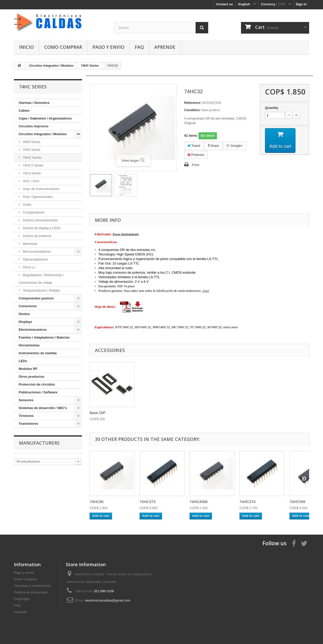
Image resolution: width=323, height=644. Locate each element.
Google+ (235, 146)
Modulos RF (28, 369)
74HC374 (247, 502)
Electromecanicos (33, 330)
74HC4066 (199, 502)
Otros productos (32, 377)
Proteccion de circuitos (37, 384)
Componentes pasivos (36, 298)
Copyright (22, 599)
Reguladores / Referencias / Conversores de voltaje (41, 279)
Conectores (28, 306)
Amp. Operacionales (37, 197)
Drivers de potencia (37, 236)
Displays (25, 322)
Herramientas (29, 345)
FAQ (139, 47)
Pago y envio (108, 47)
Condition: (192, 110)
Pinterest (196, 155)
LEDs (23, 361)
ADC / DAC (31, 181)
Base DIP (98, 413)
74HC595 (297, 502)
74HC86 (97, 502)
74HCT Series (33, 165)
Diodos (24, 314)
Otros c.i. (29, 267)
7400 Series (31, 150)
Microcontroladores (36, 252)
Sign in (301, 4)
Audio (27, 205)
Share (213, 146)
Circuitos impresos (34, 126)
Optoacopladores (35, 259)
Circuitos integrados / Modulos (43, 134)
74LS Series (31, 173)
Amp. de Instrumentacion (41, 189)
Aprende (165, 47)
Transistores (28, 424)
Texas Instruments (126, 234)
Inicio (26, 47)
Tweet (194, 146)
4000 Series (31, 142)
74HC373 (147, 502)
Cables (24, 111)
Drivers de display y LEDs (41, 228)
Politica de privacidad (31, 592)
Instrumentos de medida (38, 353)
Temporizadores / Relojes (41, 290)
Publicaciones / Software (38, 392)
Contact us (224, 4)
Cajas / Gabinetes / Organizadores (45, 118)
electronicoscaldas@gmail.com (108, 600)
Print (196, 165)
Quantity (272, 108)
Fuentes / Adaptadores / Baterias (44, 337)
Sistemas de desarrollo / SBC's (43, 408)
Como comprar (63, 47)
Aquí (206, 291)
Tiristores (26, 416)
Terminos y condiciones (33, 586)
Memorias (30, 244)
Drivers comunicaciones (40, 220)
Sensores (26, 400)
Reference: (193, 103)
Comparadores (33, 212)
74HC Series (32, 158)
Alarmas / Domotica (34, 103)
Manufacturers (39, 443)
